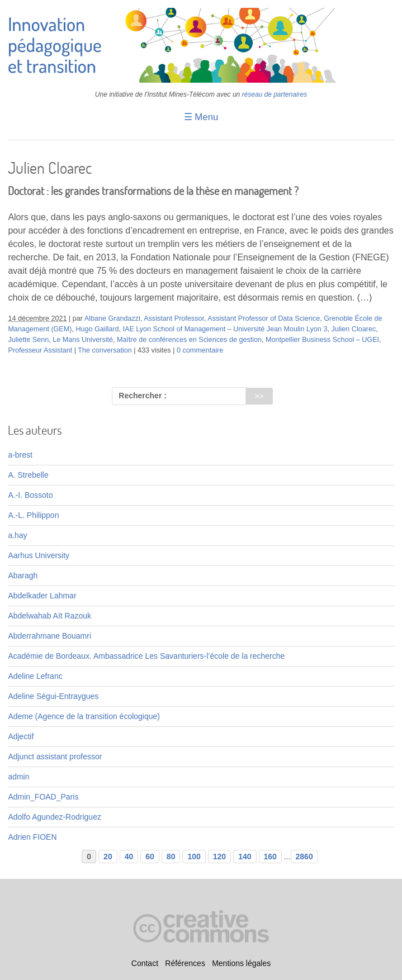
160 (270, 857)
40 (129, 857)
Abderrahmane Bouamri (49, 636)
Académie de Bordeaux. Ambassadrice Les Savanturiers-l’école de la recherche (146, 656)
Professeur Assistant (40, 350)
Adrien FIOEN (32, 837)
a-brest (20, 455)
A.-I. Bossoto (30, 495)
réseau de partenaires (275, 94)
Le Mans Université (83, 340)
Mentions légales (241, 964)
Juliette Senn (28, 340)
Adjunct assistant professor (55, 757)
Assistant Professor (174, 318)
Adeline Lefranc (35, 676)
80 (171, 857)
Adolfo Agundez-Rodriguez (55, 817)
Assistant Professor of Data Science (264, 318)
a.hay (17, 535)
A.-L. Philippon (33, 515)
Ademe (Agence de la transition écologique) (84, 716)
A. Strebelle (28, 475)
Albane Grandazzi (112, 318)
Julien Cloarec (353, 329)
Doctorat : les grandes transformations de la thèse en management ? (153, 191)
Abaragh (23, 575)
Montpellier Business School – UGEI (322, 340)
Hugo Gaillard (97, 329)
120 (219, 857)
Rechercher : (143, 396)
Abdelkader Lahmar (42, 596)
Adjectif (21, 736)
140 (245, 857)
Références (185, 964)
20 (108, 857)
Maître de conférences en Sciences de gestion (189, 340)
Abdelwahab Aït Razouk (49, 616)
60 (150, 857)
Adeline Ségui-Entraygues (53, 696)
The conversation (105, 350)
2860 (304, 857)
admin (18, 777)
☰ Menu (201, 117)
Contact (145, 964)
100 (194, 857)
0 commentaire (200, 350)
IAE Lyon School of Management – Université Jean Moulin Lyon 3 (225, 329)
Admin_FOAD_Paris (43, 797)
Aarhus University (39, 555)
